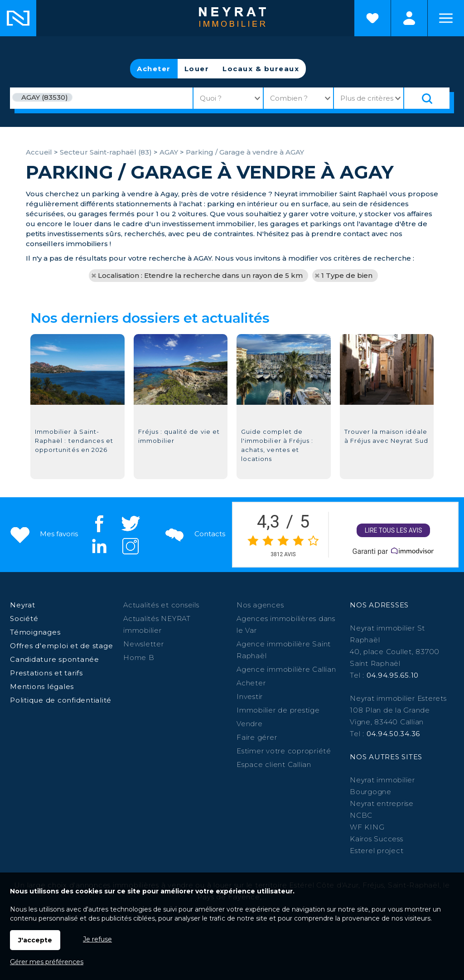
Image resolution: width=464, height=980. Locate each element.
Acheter (154, 69)
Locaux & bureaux (261, 69)
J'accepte (35, 940)
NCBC (361, 815)
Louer (197, 69)
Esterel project (377, 851)
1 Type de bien (347, 275)
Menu (446, 18)
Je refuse (97, 939)
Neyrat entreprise (382, 803)
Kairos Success (377, 839)
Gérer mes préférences (47, 962)
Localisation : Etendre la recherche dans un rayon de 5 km (200, 275)
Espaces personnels (409, 18)
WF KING (367, 827)
